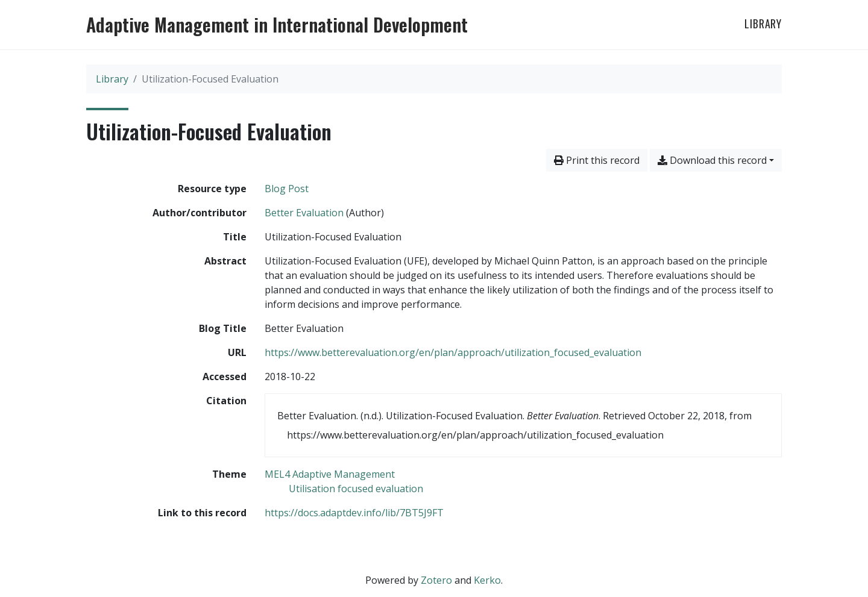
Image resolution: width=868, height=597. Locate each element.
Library (763, 23)
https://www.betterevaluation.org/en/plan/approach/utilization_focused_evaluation (453, 352)
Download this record (712, 160)
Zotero (436, 580)
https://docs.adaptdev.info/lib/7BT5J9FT (354, 513)
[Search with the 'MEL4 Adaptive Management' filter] (330, 474)
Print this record (597, 160)
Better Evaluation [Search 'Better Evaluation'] (304, 213)
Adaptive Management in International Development (277, 25)
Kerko (487, 580)
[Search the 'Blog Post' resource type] (287, 189)
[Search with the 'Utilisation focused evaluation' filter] (356, 489)
